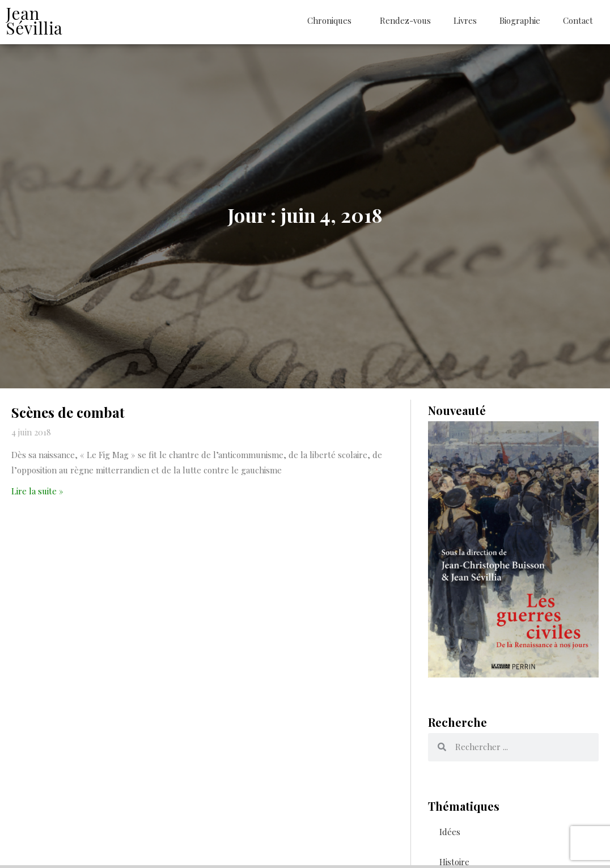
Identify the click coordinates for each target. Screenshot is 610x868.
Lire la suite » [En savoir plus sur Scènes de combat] (37, 494)
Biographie (520, 20)
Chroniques (332, 21)
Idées (450, 835)
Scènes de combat (68, 416)
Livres (465, 20)
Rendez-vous (405, 20)
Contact (578, 20)
